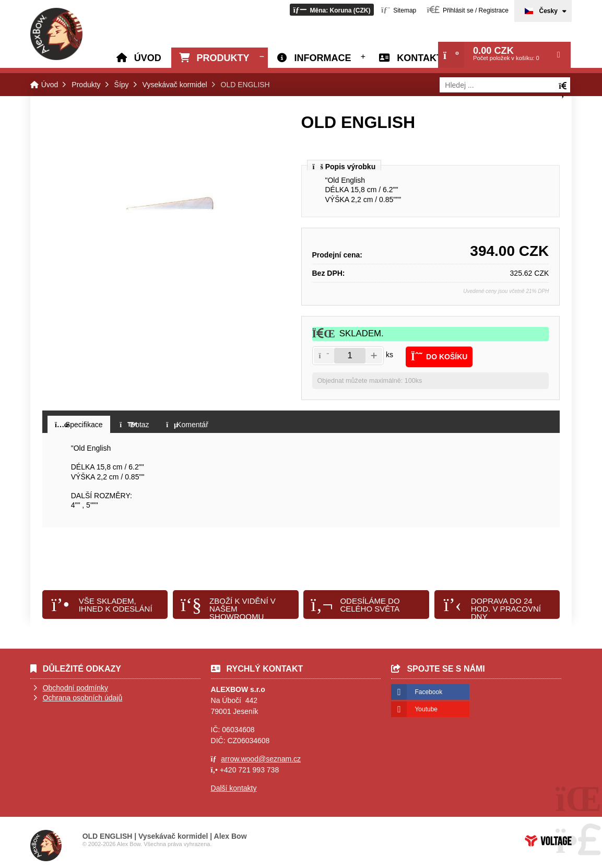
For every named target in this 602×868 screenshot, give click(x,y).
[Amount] (350, 356)
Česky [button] (548, 11)
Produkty (223, 58)
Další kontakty (234, 788)
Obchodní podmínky (75, 688)
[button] (332, 10)
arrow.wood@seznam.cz (261, 759)
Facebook (428, 692)
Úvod (56, 34)
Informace (322, 58)
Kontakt (420, 58)
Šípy (122, 85)
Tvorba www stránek (548, 841)
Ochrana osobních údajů (83, 698)
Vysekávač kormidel (175, 85)
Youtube (426, 709)
